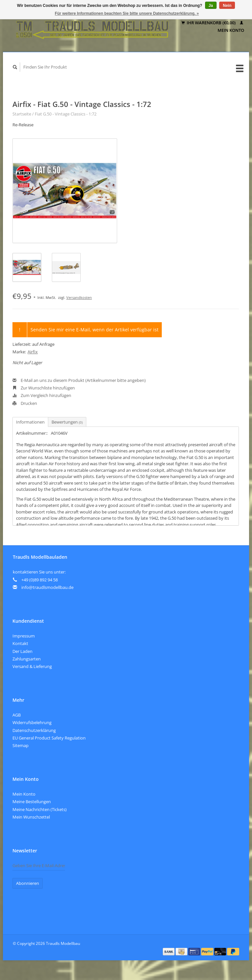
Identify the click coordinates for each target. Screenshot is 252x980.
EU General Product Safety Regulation (49, 738)
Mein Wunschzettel (31, 817)
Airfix (33, 352)
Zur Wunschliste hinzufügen (44, 388)
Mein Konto (24, 794)
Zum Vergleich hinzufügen (42, 395)
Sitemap (21, 745)
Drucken (25, 403)
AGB (17, 715)
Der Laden (22, 651)
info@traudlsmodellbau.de (47, 587)
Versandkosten (79, 297)
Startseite (22, 114)
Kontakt (20, 643)
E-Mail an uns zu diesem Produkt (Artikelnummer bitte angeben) (79, 380)
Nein (227, 6)
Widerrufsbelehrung (32, 722)
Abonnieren (28, 883)
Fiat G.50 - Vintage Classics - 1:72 (66, 114)
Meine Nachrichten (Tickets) (40, 809)
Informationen (30, 422)
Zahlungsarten (27, 659)
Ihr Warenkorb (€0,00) (209, 23)
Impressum (24, 636)
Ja (211, 6)
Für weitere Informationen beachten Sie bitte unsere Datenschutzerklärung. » (127, 13)
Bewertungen (67, 422)
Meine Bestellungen (32, 802)
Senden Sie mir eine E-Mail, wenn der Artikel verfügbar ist (94, 330)
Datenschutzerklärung (34, 730)
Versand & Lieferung (32, 666)
